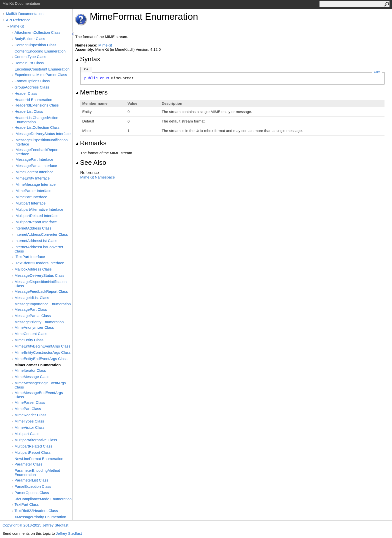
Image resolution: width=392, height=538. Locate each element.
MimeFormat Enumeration (38, 365)
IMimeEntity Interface (32, 178)
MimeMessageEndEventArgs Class (39, 395)
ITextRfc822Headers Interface (39, 263)
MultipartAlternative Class (36, 440)
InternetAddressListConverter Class (39, 249)
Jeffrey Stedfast (69, 533)
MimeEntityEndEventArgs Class (41, 359)
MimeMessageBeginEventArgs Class (40, 385)
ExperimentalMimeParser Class (41, 75)
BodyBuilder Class (30, 39)
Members (91, 92)
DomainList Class (29, 63)
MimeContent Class (31, 334)
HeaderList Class (29, 111)
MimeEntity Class (29, 340)
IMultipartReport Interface (36, 222)
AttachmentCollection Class (37, 32)
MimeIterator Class (30, 370)
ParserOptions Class (32, 493)
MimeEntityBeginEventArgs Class (42, 346)
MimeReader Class (30, 415)
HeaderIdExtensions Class (37, 105)
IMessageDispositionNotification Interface (41, 142)
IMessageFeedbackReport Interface (36, 152)
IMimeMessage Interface (35, 184)
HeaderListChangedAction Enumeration (36, 120)
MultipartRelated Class (33, 446)
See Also (91, 162)
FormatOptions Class (32, 81)
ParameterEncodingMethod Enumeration (37, 472)
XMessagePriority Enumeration (40, 517)
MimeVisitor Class (29, 427)
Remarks (91, 143)
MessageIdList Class (32, 298)
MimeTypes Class (29, 421)
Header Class (26, 93)
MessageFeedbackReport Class (41, 291)
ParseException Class (33, 486)
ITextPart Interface (30, 257)
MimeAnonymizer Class (34, 327)
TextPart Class (27, 504)
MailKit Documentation (25, 14)
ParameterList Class (31, 480)
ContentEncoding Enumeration (40, 51)
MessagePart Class (31, 309)
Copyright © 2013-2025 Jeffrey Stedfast (35, 525)
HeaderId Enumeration (33, 100)
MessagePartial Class (33, 316)
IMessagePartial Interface (36, 166)
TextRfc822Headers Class (36, 511)
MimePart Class (28, 409)
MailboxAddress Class (33, 269)
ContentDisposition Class (35, 45)
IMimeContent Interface (34, 172)
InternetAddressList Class (36, 241)
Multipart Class (27, 434)
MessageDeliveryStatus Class (39, 275)
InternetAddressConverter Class (41, 234)
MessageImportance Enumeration (43, 304)
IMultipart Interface (30, 203)
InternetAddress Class (33, 228)
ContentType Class (30, 57)
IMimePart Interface (31, 197)
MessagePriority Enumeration (39, 322)
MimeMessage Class (32, 377)
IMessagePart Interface (34, 159)
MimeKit (17, 26)
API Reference (18, 20)
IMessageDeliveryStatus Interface (42, 134)
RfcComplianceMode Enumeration (43, 499)
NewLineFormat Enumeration (39, 459)
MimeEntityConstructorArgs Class (42, 352)
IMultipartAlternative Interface (39, 209)
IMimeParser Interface (33, 191)
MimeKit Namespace (97, 177)
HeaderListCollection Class (37, 127)
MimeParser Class (30, 402)
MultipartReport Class (32, 452)
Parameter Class (28, 464)
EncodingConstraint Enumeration (42, 69)
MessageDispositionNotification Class (40, 284)
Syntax (88, 59)
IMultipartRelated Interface (36, 216)
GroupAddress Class (32, 87)
